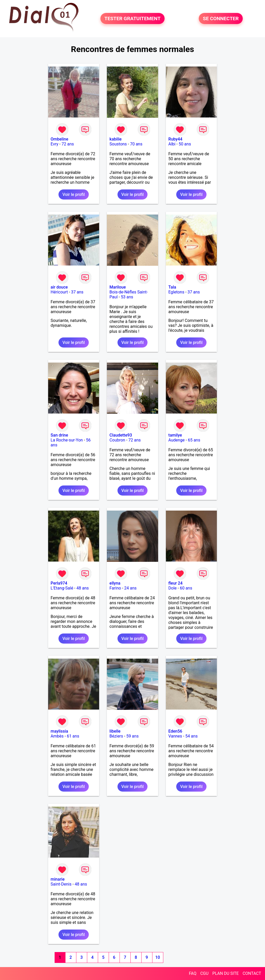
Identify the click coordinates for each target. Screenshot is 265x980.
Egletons (176, 292)
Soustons (118, 144)
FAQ (193, 973)
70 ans (136, 144)
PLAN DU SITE (226, 973)
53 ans (127, 297)
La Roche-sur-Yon (67, 440)
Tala (172, 287)
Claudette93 (121, 435)
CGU (204, 973)
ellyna (115, 583)
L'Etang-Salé (62, 588)
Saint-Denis (61, 884)
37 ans (77, 292)
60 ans (186, 588)
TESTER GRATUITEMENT (133, 19)
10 (158, 957)
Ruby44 (175, 139)
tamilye (175, 435)
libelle (115, 731)
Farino (115, 588)
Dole (173, 588)
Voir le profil (73, 194)
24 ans (130, 588)
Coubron (117, 440)
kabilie (116, 139)
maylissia (60, 731)
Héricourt (59, 292)
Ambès (57, 736)
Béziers (116, 736)
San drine (59, 435)
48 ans (83, 588)
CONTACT (252, 973)
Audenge (177, 440)
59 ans (132, 736)
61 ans (73, 736)
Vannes (175, 736)
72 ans (68, 144)
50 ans (185, 144)
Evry (55, 144)
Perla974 (59, 583)
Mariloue (118, 287)
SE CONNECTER (221, 19)
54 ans (192, 736)
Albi (172, 144)
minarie (58, 879)
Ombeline (60, 139)
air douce (59, 287)
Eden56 (175, 731)
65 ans (194, 440)
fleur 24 (176, 583)
